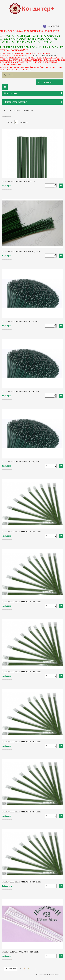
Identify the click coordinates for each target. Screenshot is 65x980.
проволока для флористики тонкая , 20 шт (21, 252)
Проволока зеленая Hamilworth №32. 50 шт (21, 532)
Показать (10, 122)
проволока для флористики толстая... (19, 182)
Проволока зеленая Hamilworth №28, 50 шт (21, 672)
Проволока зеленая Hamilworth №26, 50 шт (21, 742)
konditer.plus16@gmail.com (41, 56)
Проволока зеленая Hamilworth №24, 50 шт (21, 812)
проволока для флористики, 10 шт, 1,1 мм (20, 462)
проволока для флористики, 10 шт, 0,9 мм (20, 392)
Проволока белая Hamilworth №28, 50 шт (20, 952)
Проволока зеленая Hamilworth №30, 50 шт (21, 602)
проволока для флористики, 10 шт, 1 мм (20, 322)
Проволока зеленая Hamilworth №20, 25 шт (21, 882)
